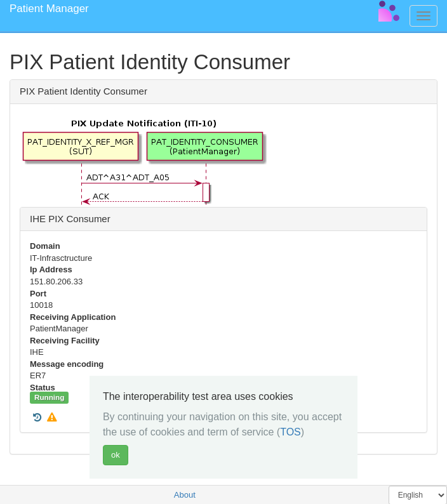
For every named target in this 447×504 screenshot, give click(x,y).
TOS (290, 432)
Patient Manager (49, 9)
